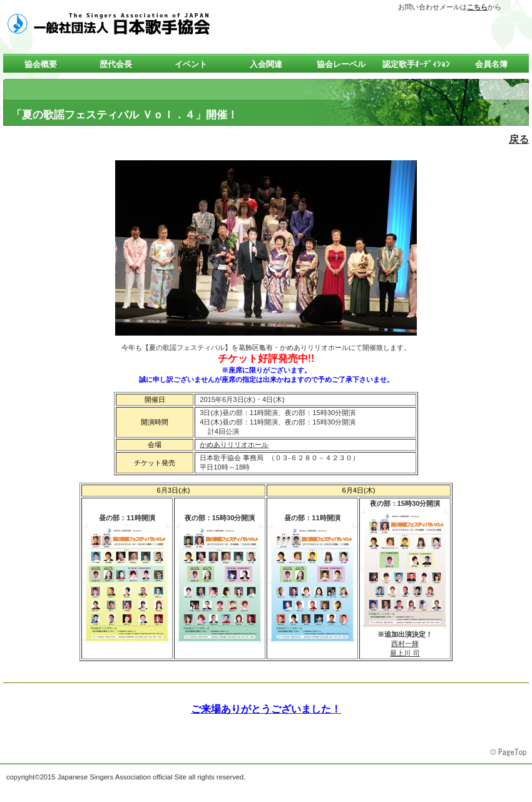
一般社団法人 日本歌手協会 (128, 23)
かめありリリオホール (234, 445)
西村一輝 (405, 644)
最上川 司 (405, 653)
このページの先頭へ (509, 753)
